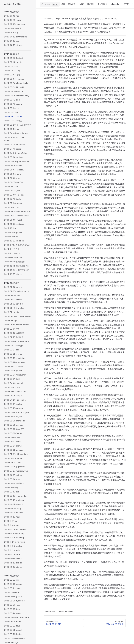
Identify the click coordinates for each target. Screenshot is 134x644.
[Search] (50, 4)
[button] (18, 12)
